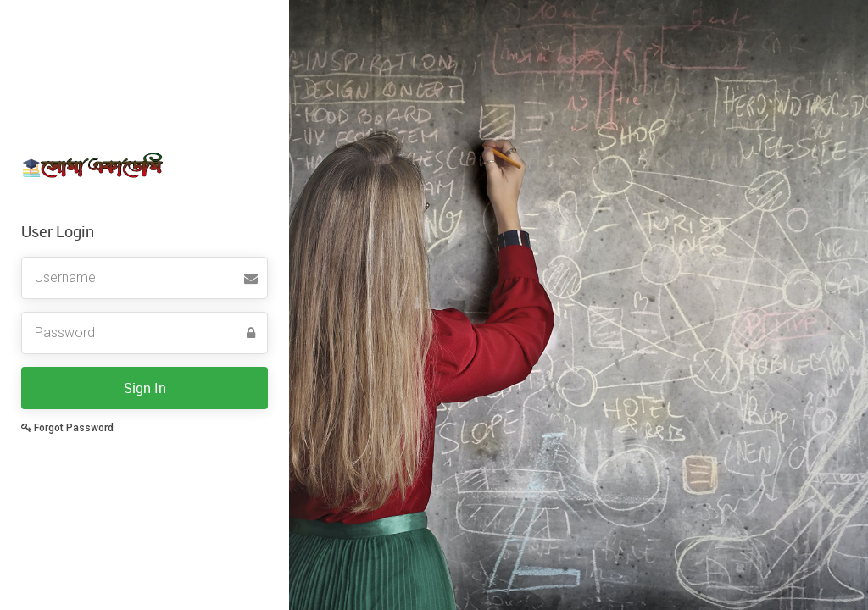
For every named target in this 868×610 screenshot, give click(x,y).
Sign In (145, 388)
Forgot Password (67, 428)
